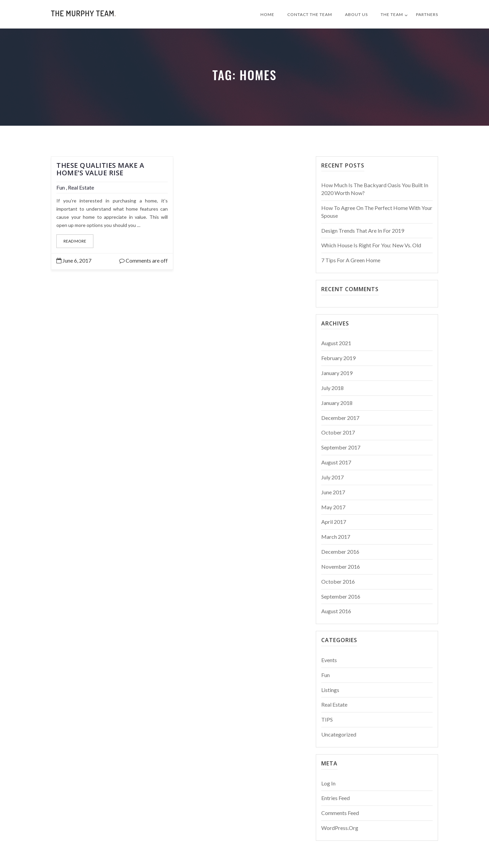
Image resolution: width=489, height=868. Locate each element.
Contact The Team (310, 14)
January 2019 (337, 373)
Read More (75, 241)
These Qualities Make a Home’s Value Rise (100, 169)
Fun (61, 187)
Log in (328, 783)
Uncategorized (339, 734)
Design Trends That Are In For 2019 (363, 231)
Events (329, 660)
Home (267, 14)
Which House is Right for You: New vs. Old (371, 245)
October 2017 (338, 432)
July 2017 (332, 477)
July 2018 (332, 388)
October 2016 (338, 581)
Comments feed (340, 813)
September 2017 (341, 447)
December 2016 (340, 552)
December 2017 (340, 418)
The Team (392, 14)
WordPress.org (340, 828)
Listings (330, 690)
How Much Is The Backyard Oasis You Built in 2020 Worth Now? (375, 189)
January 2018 (337, 403)
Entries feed (336, 798)
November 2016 (341, 566)
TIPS (327, 719)
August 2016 (336, 611)
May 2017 (333, 507)
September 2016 (341, 596)
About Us (356, 14)
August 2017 (336, 462)
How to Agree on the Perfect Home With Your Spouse (377, 212)
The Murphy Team (84, 13)
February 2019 (338, 358)
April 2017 (334, 522)
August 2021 (336, 343)
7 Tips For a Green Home (351, 260)
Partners (427, 14)
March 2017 (336, 537)
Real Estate (81, 187)
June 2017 (333, 492)
